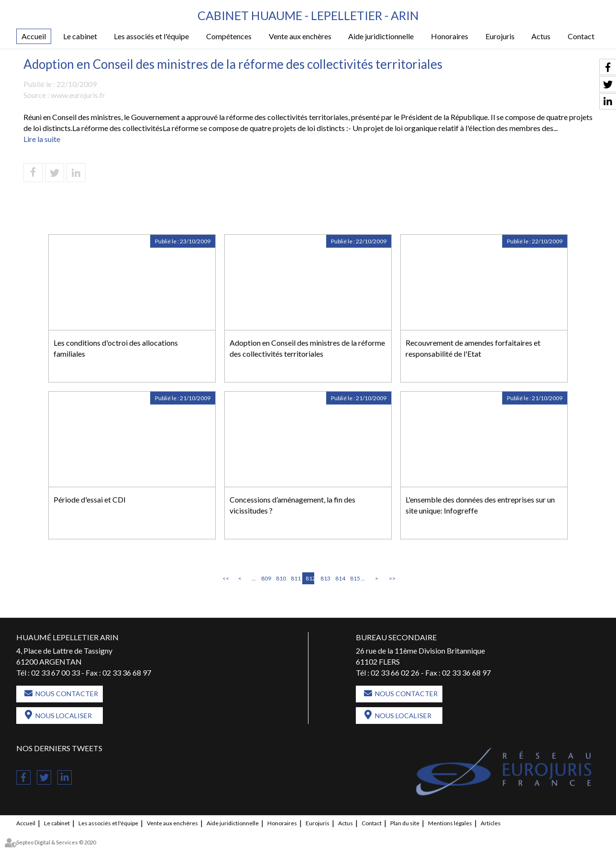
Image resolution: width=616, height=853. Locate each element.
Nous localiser (64, 716)
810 (280, 578)
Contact (581, 36)
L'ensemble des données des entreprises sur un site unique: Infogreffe (480, 505)
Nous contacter (67, 694)
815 (354, 578)
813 (325, 578)
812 (310, 578)
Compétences (229, 36)
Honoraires (450, 36)
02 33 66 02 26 (395, 673)
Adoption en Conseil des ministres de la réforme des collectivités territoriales (307, 348)
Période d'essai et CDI (90, 499)
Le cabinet (80, 36)
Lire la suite (42, 139)
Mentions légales (450, 823)
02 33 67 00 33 (55, 673)
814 (340, 578)
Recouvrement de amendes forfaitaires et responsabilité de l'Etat (473, 348)
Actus (541, 36)
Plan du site (405, 823)
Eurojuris (500, 36)
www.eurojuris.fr (78, 95)
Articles (491, 823)
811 (295, 578)
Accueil (34, 36)
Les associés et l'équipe (151, 36)
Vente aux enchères (300, 36)
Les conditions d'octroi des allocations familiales (116, 348)
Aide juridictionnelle (381, 36)
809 (265, 578)
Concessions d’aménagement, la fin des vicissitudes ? (292, 505)
